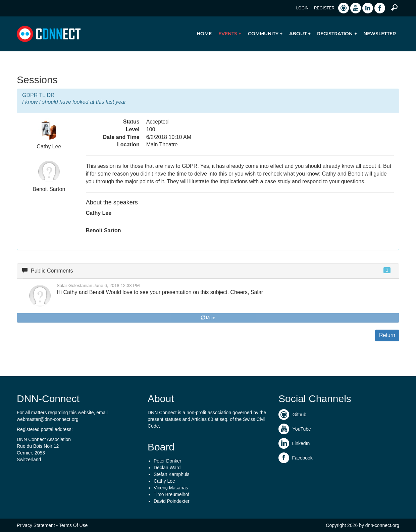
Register (324, 8)
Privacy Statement (36, 525)
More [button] (208, 318)
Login (302, 8)
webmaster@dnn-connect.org (48, 419)
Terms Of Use (73, 525)
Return (387, 335)
